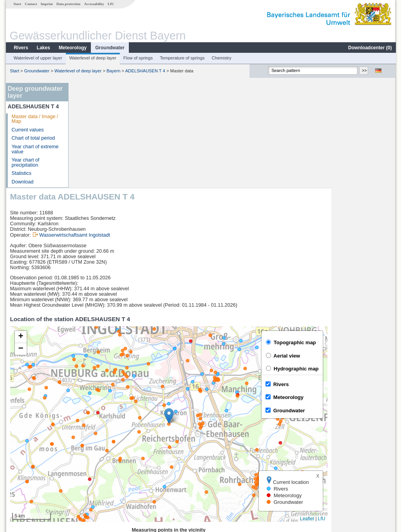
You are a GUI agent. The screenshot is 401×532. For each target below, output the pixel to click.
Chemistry (221, 58)
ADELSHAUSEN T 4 (145, 71)
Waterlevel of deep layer (92, 58)
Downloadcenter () (369, 48)
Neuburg (89, 443)
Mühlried (89, 460)
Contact (30, 4)
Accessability (94, 4)
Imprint (46, 4)
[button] (233, 311)
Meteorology (72, 48)
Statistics (21, 173)
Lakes (43, 48)
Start (17, 4)
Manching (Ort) (96, 469)
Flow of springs (138, 58)
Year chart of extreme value (35, 149)
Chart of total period (33, 138)
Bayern (113, 71)
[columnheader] (113, 434)
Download (22, 182)
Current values (27, 130)
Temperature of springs (182, 58)
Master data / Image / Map (35, 119)
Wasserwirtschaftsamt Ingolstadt (139, 130)
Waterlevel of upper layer (38, 58)
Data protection (68, 4)
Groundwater (109, 48)
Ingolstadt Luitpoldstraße (107, 451)
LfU (110, 4)
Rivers (21, 48)
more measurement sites (111, 477)
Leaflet (371, 414)
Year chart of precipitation (25, 163)
